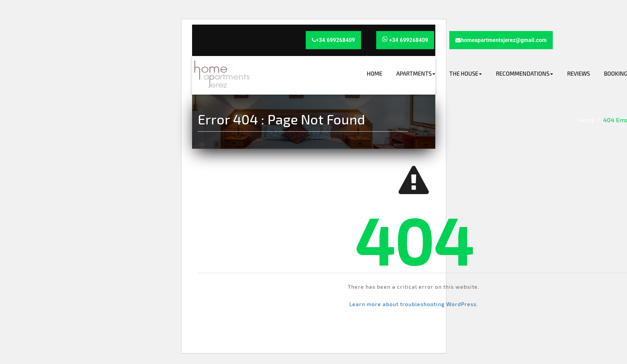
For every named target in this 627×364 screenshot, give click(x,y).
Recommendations (525, 73)
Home (374, 73)
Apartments (416, 73)
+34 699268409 (334, 40)
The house (466, 73)
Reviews (579, 73)
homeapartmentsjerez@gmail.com (501, 40)
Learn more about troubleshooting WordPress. (414, 304)
